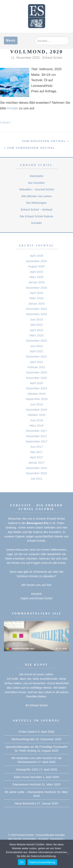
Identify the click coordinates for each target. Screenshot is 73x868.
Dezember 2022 (36, 341)
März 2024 (37, 298)
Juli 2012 (36, 479)
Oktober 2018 (36, 415)
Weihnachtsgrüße (23, 739)
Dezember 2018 (36, 410)
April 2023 (36, 330)
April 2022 (36, 351)
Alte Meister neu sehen (36, 196)
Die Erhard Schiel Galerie (37, 216)
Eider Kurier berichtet (28, 777)
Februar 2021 (36, 367)
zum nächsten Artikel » (46, 141)
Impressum (57, 839)
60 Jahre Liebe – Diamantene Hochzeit (30, 792)
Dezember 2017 (36, 431)
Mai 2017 (36, 452)
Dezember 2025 (36, 261)
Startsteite (36, 176)
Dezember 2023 (36, 309)
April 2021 (36, 362)
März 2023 (37, 335)
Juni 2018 (37, 420)
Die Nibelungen (36, 203)
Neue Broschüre (26, 803)
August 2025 (36, 266)
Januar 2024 (36, 304)
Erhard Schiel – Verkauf (36, 210)
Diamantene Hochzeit (27, 784)
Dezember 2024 (36, 288)
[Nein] (68, 854)
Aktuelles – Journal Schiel (36, 189)
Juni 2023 (37, 319)
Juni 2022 (37, 346)
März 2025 (37, 277)
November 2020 (36, 378)
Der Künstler (36, 183)
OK (22, 862)
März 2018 (37, 425)
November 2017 (36, 436)
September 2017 (36, 441)
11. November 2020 (25, 58)
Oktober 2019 (36, 394)
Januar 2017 (36, 463)
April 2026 (36, 256)
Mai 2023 (36, 325)
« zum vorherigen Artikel (29, 148)
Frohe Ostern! (28, 732)
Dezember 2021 (36, 356)
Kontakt (13, 108)
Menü (11, 40)
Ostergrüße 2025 (27, 769)
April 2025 (36, 272)
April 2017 (36, 457)
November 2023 (36, 314)
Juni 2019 (37, 404)
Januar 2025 (36, 282)
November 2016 (36, 473)
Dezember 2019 (36, 388)
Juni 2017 (37, 447)
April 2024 (36, 293)
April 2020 (36, 383)
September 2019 (36, 399)
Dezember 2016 (36, 468)
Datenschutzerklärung (42, 862)
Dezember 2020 (36, 372)
